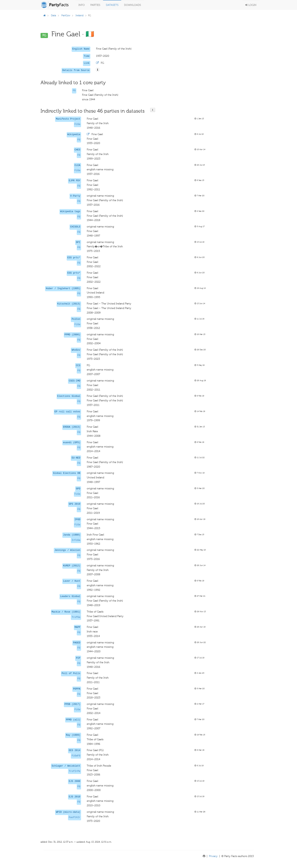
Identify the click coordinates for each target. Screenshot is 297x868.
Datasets (112, 5)
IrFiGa (76, 540)
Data (54, 15)
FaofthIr (74, 817)
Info (82, 5)
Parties (95, 5)
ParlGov (66, 15)
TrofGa (76, 617)
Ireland (80, 15)
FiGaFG (76, 756)
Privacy (213, 856)
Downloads (132, 5)
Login (251, 5)
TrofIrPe (74, 771)
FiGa (77, 124)
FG (74, 91)
